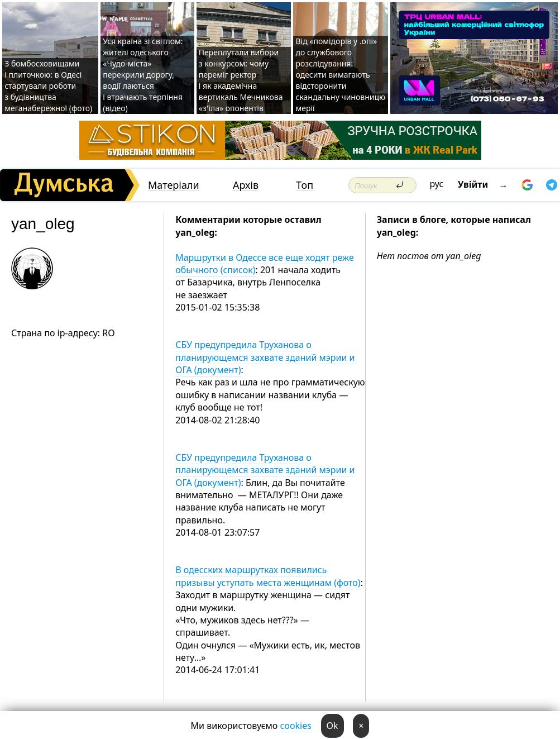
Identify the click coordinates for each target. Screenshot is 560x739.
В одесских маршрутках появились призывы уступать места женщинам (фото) (268, 576)
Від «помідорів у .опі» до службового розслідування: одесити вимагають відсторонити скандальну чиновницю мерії (340, 75)
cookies (296, 726)
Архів (246, 185)
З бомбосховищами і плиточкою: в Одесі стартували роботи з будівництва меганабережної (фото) (48, 86)
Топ (305, 185)
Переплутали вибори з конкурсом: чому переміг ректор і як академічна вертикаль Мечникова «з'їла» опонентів (241, 80)
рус (437, 184)
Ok (332, 726)
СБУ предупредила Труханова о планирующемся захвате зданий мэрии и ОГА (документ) (265, 357)
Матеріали (174, 185)
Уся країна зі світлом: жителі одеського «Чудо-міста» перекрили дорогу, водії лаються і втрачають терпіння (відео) (143, 75)
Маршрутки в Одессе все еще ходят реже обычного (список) (265, 264)
